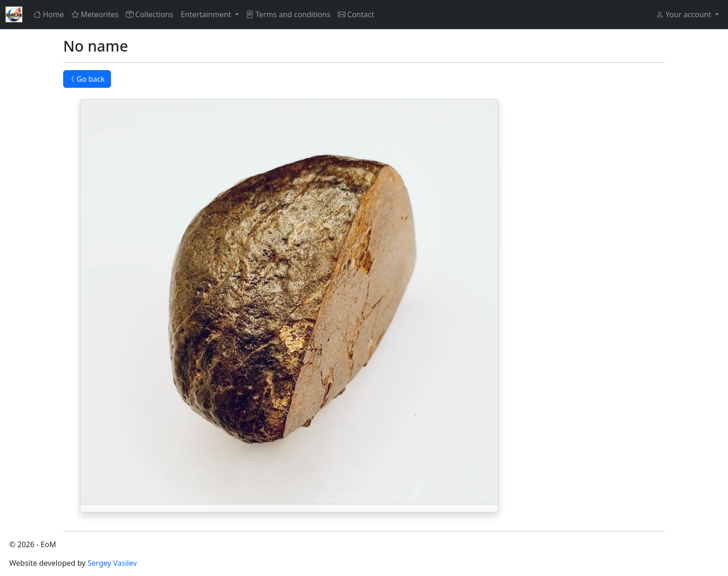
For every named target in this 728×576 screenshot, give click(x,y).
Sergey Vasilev (112, 563)
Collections (149, 14)
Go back (87, 79)
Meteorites (95, 14)
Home (49, 14)
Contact (356, 14)
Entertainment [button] (207, 14)
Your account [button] (684, 14)
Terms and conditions (288, 14)
